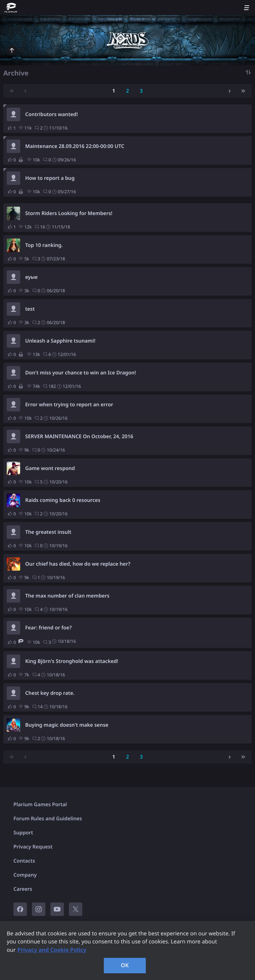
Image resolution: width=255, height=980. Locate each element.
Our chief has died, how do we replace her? (78, 564)
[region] (127, 950)
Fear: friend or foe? (48, 628)
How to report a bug (50, 178)
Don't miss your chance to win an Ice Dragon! (81, 373)
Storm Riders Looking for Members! (69, 213)
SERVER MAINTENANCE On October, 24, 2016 (79, 436)
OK (125, 965)
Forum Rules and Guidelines (48, 819)
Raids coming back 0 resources (63, 500)
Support (23, 833)
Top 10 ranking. (44, 245)
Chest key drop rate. (50, 693)
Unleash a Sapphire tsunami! (60, 341)
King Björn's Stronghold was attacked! (72, 661)
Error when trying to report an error (69, 405)
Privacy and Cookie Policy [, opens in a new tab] (52, 950)
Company (25, 875)
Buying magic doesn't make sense (67, 725)
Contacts (24, 861)
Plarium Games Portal (40, 805)
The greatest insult (48, 532)
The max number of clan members (67, 596)
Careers (23, 889)
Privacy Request (33, 847)
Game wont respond (50, 468)
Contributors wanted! (52, 114)
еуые (31, 277)
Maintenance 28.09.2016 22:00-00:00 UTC (75, 146)
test (30, 309)
